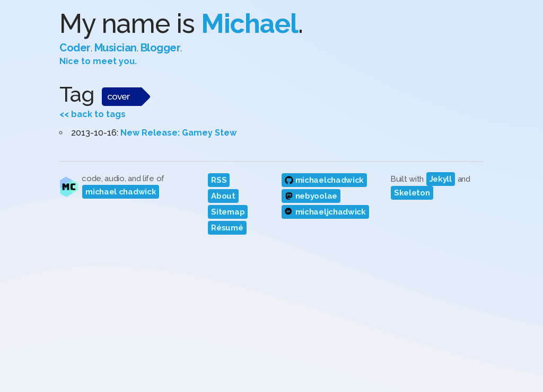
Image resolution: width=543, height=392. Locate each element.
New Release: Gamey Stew (178, 133)
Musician (116, 48)
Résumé (227, 228)
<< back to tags (93, 114)
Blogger (161, 48)
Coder (75, 48)
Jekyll (441, 179)
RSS (219, 180)
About (223, 196)
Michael (249, 24)
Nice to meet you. (98, 61)
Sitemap (228, 212)
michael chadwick (121, 192)
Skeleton (412, 193)
